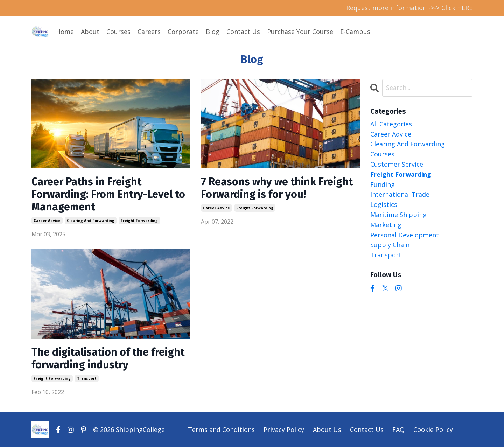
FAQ (398, 429)
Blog (213, 32)
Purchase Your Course (300, 32)
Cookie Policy (433, 429)
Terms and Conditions (221, 429)
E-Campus (355, 32)
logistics (384, 204)
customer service (397, 164)
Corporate (183, 32)
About (90, 32)
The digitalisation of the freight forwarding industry (108, 358)
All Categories (391, 124)
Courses (118, 32)
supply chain (390, 245)
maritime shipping (398, 215)
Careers (149, 32)
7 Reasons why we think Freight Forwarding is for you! (277, 188)
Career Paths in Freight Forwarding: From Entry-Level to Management (108, 194)
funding (383, 184)
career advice (47, 221)
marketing (386, 225)
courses (382, 154)
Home (65, 32)
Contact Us (243, 32)
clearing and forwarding (91, 221)
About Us (327, 429)
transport (87, 378)
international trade (400, 194)
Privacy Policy (284, 429)
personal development (405, 235)
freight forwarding (139, 221)
